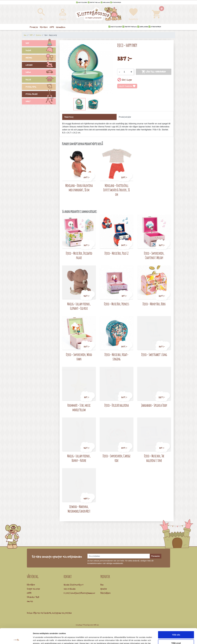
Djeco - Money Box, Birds (154, 304)
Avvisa (176, 636)
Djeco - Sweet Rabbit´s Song (154, 355)
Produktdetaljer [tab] (125, 117)
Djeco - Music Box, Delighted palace (79, 255)
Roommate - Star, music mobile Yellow (79, 407)
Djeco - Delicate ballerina (117, 405)
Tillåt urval (176, 628)
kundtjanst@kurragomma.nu (83, 593)
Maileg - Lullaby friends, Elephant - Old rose (79, 306)
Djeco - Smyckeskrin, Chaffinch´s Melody (154, 255)
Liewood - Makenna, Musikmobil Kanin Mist (79, 509)
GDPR (29, 593)
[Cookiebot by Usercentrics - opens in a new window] (16, 639)
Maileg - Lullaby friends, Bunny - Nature (79, 458)
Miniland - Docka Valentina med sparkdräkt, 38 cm (79, 188)
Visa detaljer (137, 639)
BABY (41, 44)
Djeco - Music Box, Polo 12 (117, 253)
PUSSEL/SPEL (41, 87)
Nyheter (104, 589)
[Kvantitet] (125, 72)
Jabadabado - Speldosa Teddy (154, 405)
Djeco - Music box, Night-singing (117, 357)
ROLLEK (41, 80)
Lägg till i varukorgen (154, 72)
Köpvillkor (31, 585)
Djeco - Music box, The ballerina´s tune (154, 458)
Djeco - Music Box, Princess (117, 304)
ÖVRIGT (41, 102)
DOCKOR (41, 51)
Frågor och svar (33, 589)
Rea (102, 585)
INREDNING (41, 58)
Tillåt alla (176, 619)
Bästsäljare (105, 593)
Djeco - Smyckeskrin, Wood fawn (79, 357)
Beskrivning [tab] (69, 117)
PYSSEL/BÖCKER (41, 94)
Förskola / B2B (33, 597)
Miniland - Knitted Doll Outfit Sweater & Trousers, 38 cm (117, 190)
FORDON (41, 73)
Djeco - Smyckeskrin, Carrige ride (117, 458)
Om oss (30, 601)
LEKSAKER (41, 65)
